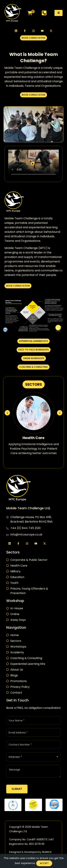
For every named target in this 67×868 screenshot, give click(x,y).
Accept (44, 863)
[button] (33, 38)
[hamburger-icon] (59, 13)
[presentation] (7, 413)
